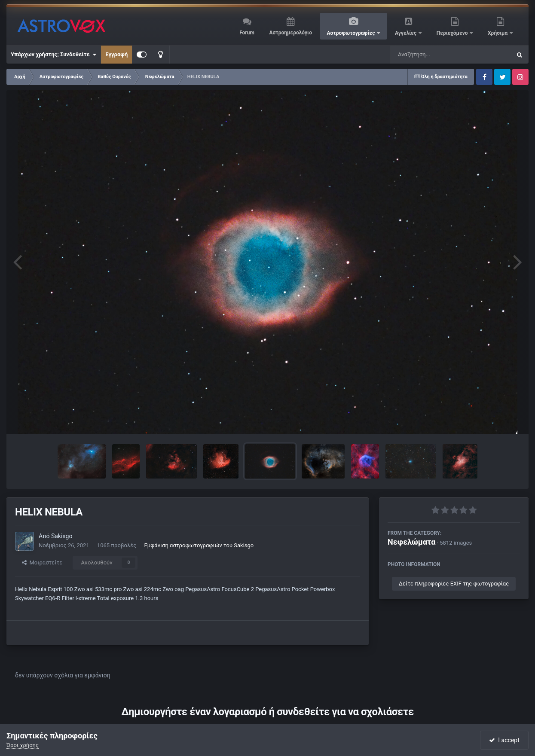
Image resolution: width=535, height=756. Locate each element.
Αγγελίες (406, 33)
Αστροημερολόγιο (290, 33)
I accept (504, 740)
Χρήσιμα (498, 33)
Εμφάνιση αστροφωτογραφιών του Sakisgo (199, 545)
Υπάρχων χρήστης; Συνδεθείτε (53, 55)
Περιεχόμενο (453, 33)
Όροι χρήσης (23, 745)
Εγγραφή (116, 54)
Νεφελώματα (411, 542)
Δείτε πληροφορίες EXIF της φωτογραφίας (454, 584)
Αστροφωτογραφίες (352, 33)
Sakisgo (62, 536)
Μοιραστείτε (42, 562)
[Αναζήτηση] (434, 55)
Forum (247, 33)
